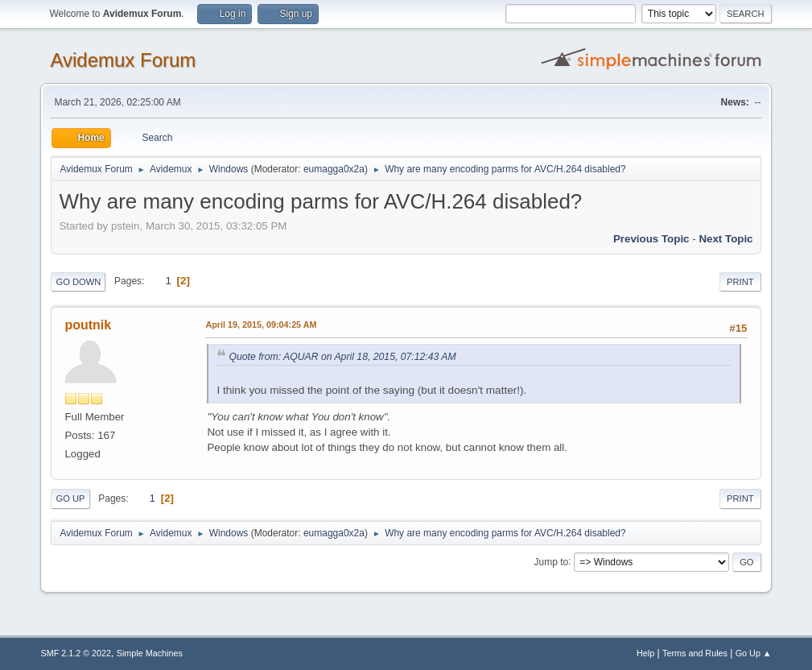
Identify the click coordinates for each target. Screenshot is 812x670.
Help (645, 653)
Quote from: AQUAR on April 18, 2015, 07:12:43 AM (342, 357)
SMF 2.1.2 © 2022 (76, 653)
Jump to (552, 561)
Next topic (725, 239)
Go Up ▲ (754, 653)
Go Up (70, 498)
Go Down (78, 282)
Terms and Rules (695, 653)
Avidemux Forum (123, 60)
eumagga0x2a (334, 169)
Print (740, 282)
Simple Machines (150, 653)
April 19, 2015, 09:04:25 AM (261, 325)
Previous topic (651, 239)
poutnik (88, 325)
